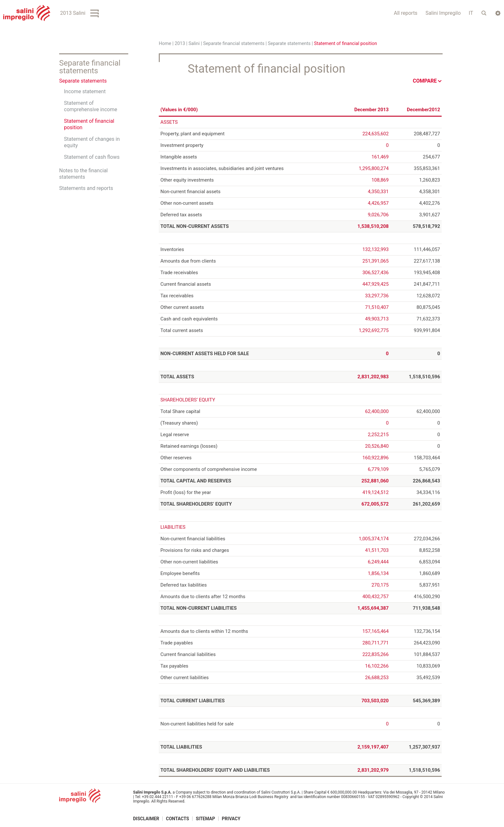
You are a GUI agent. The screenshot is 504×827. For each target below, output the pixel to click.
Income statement (85, 91)
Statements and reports (86, 188)
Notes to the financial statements (83, 174)
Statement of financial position (89, 124)
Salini (194, 44)
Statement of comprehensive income (90, 106)
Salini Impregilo (443, 13)
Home (165, 44)
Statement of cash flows (92, 157)
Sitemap (205, 818)
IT (471, 13)
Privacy (231, 818)
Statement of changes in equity (92, 142)
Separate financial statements (234, 44)
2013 (180, 44)
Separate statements (289, 44)
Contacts (177, 818)
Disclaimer (146, 818)
